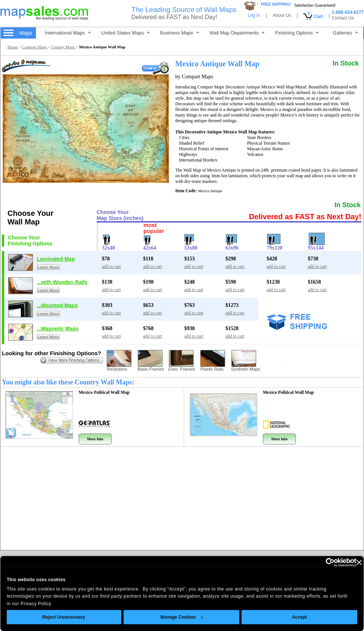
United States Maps (125, 33)
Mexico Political (104, 392)
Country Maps (63, 47)
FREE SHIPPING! (276, 4)
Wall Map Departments (237, 33)
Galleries (345, 33)
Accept (289, 617)
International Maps (68, 33)
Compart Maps (35, 47)
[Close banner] (348, 562)
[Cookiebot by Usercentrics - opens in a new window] (313, 562)
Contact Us (343, 18)
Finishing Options (297, 33)
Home (13, 47)
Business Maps (180, 33)
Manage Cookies (171, 617)
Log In (254, 15)
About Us (282, 15)
